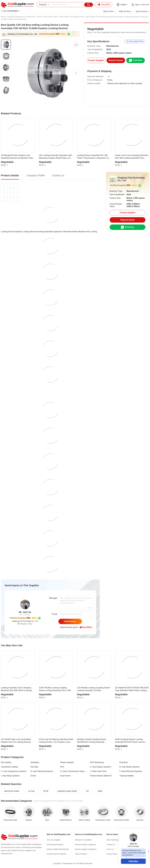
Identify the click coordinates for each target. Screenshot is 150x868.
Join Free (145, 5)
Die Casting (6, 762)
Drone (33, 776)
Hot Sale (34, 767)
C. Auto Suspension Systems (14, 771)
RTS (62, 767)
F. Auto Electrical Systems (131, 771)
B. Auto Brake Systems (130, 767)
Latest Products (81, 854)
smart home (65, 776)
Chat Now (133, 861)
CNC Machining (97, 762)
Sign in (138, 5)
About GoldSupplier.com (116, 840)
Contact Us (111, 845)
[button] (76, 73)
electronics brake (12, 791)
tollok (100, 791)
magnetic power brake (67, 791)
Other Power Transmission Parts (72, 17)
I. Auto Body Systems (10, 776)
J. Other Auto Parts (98, 771)
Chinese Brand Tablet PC (101, 776)
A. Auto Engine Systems (100, 767)
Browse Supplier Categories (86, 849)
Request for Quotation (84, 840)
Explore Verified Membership (58, 849)
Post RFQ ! (86, 627)
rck (87, 791)
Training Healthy (127, 776)
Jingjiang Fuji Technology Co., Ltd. (22, 34)
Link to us (110, 849)
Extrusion (124, 762)
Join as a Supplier (54, 840)
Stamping (35, 762)
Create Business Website (56, 854)
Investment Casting (9, 767)
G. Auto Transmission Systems (74, 771)
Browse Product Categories (86, 845)
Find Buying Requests (55, 845)
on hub (31, 791)
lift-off (46, 791)
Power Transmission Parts (47, 17)
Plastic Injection (67, 762)
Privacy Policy (112, 854)
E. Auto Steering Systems (42, 771)
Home (3, 17)
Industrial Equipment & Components (21, 17)
